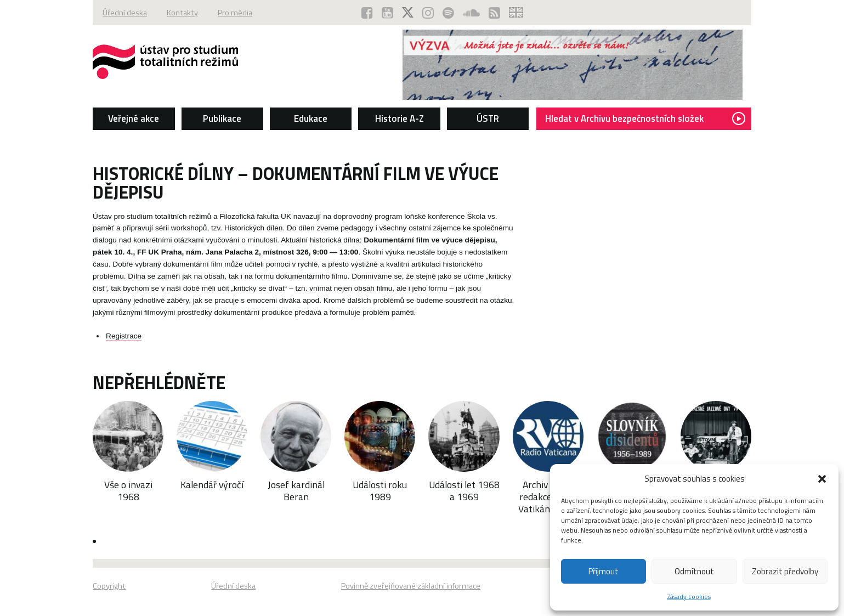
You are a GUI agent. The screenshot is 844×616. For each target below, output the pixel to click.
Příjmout (604, 571)
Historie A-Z (400, 118)
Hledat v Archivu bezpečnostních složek (645, 118)
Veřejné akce (134, 118)
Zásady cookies (689, 597)
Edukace (311, 118)
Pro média (235, 13)
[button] (822, 479)
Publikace (222, 118)
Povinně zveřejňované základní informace (411, 586)
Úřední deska (125, 13)
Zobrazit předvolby (785, 571)
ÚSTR (488, 118)
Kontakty (182, 13)
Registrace (124, 336)
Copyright (109, 586)
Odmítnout (694, 571)
